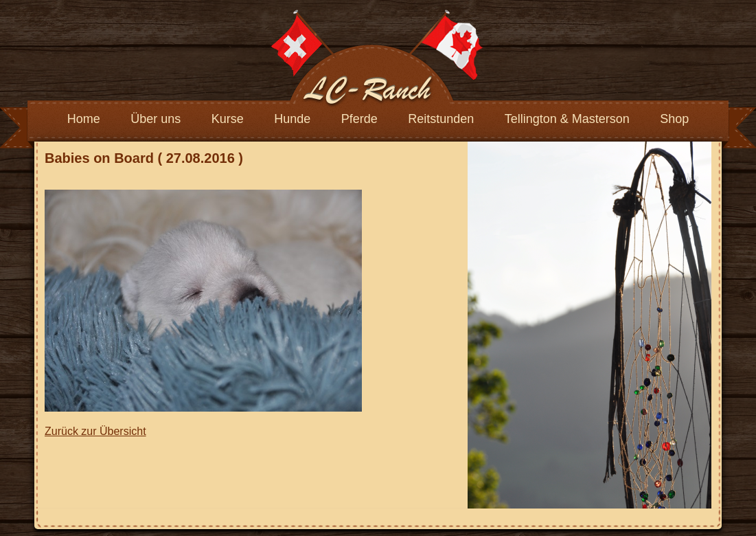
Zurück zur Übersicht (95, 431)
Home (84, 119)
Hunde (292, 119)
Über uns (156, 119)
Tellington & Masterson (567, 119)
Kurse (228, 119)
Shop (674, 119)
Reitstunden (441, 119)
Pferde (359, 119)
